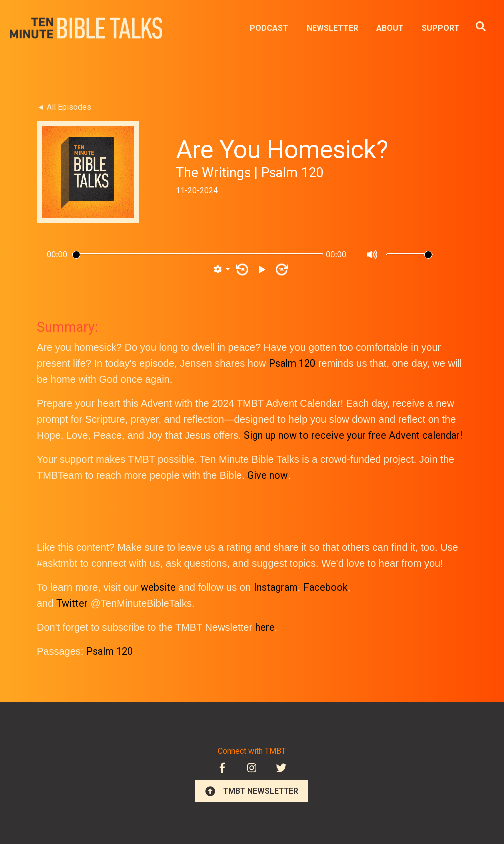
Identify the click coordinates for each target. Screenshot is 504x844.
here (265, 627)
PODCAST (269, 28)
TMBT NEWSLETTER (252, 791)
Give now (268, 475)
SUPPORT (441, 28)
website (158, 587)
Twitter (72, 603)
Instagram (276, 587)
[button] (222, 270)
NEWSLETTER (333, 28)
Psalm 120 (292, 363)
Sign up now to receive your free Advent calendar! (353, 435)
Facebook (326, 587)
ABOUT (390, 28)
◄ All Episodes (64, 107)
